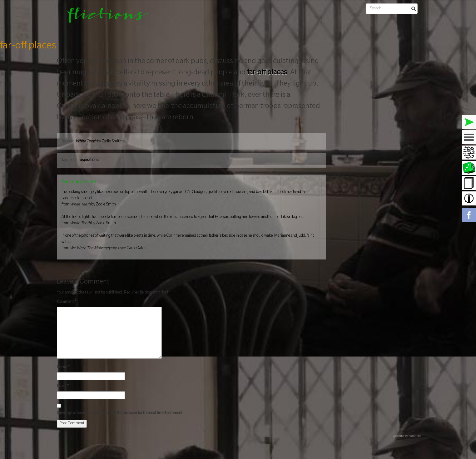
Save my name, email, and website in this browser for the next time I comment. (120, 413)
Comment (67, 302)
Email (63, 387)
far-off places (28, 47)
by (100, 142)
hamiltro (415, 436)
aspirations (89, 160)
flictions (104, 17)
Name (63, 368)
